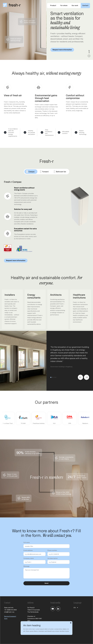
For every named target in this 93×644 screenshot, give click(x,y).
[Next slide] (87, 377)
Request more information (62, 50)
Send (46, 583)
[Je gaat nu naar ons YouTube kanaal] (53, 609)
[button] (51, 377)
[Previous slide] (80, 377)
